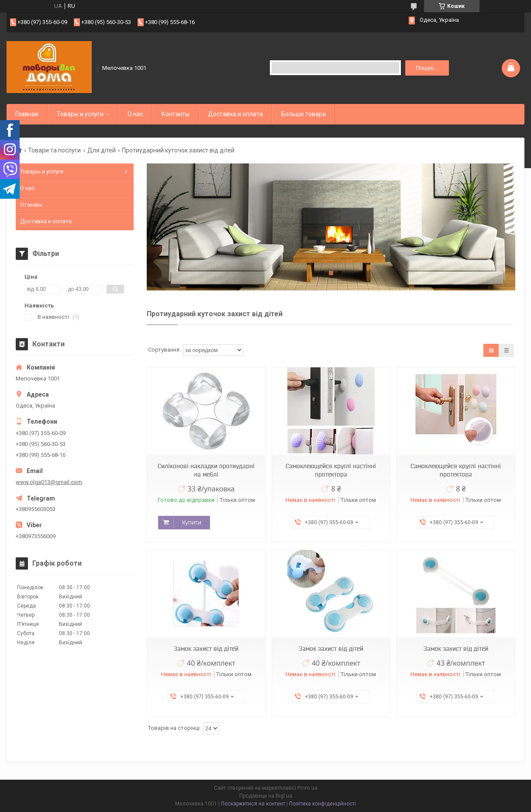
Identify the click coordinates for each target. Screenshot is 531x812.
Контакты (176, 114)
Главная (27, 114)
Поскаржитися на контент (253, 804)
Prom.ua (307, 788)
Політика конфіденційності (322, 804)
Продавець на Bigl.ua (266, 796)
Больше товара (303, 114)
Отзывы (31, 205)
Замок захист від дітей (206, 649)
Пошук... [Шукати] (427, 68)
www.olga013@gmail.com (49, 482)
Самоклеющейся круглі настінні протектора (331, 470)
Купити (192, 522)
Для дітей (102, 150)
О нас (135, 114)
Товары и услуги (80, 114)
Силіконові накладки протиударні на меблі (206, 470)
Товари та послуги (54, 150)
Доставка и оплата (235, 114)
